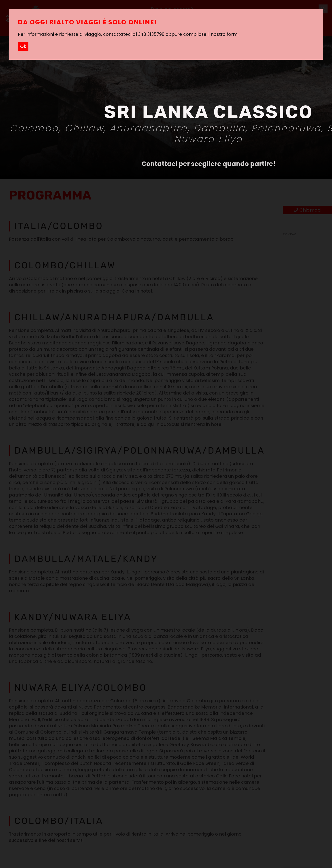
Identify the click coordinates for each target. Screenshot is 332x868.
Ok (23, 46)
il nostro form (223, 34)
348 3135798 (151, 34)
